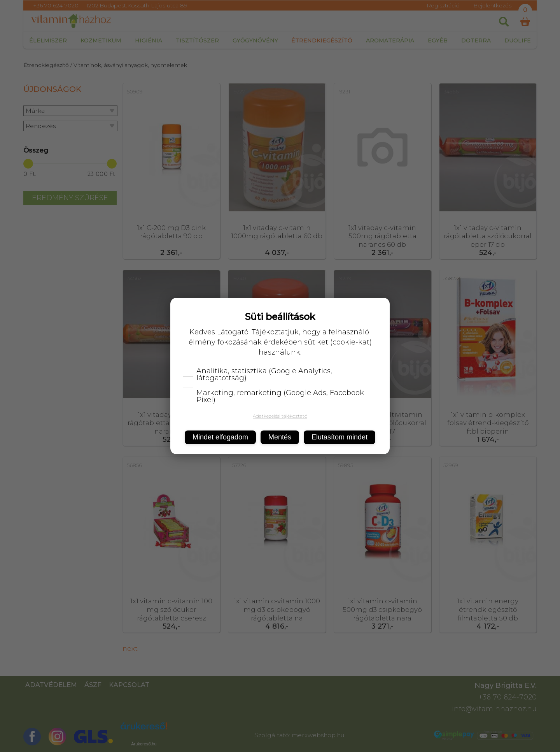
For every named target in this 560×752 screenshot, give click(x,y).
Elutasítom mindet (339, 437)
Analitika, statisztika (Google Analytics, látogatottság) (257, 374)
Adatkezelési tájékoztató (280, 416)
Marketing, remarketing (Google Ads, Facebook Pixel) (273, 396)
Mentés (280, 437)
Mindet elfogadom (220, 437)
